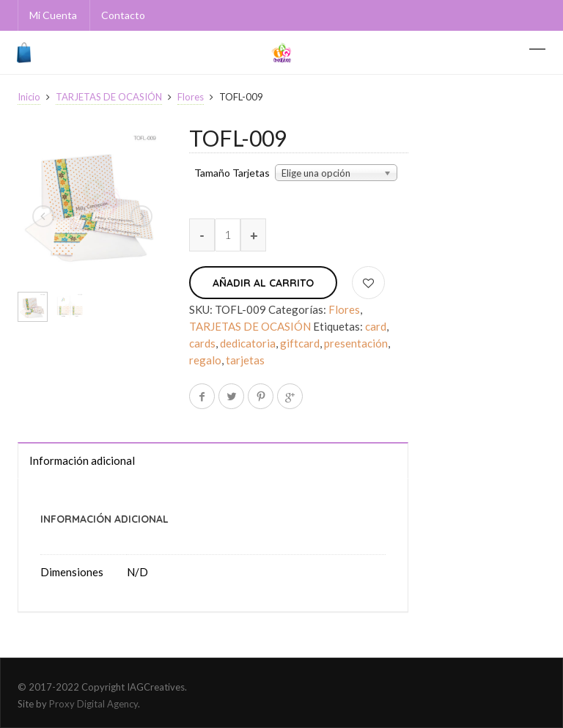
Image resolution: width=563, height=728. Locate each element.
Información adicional (82, 460)
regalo (205, 360)
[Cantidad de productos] (228, 235)
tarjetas (245, 360)
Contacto (123, 15)
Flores (191, 97)
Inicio (29, 97)
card (376, 326)
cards (202, 343)
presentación (356, 343)
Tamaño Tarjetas (232, 173)
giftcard (300, 343)
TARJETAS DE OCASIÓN (109, 97)
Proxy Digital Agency (93, 704)
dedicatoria (248, 343)
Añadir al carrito (263, 283)
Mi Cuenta (53, 15)
